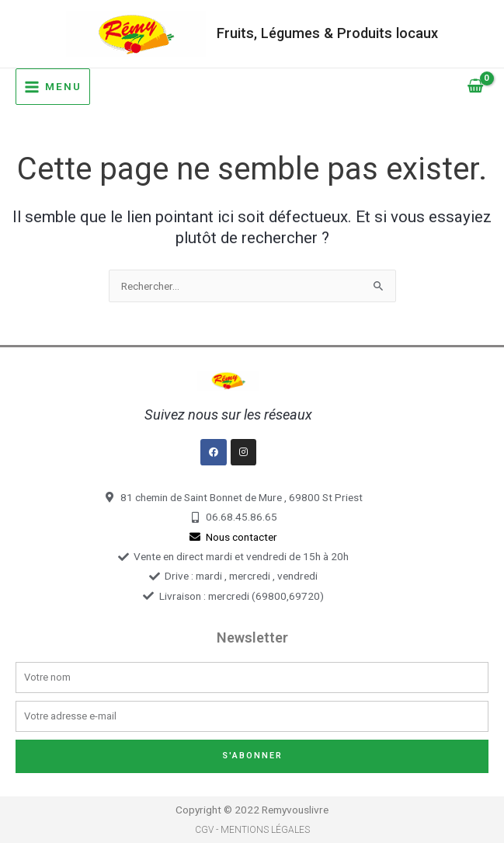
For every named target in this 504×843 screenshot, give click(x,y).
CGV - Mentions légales (252, 830)
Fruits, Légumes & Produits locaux (327, 33)
